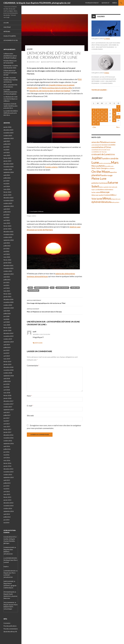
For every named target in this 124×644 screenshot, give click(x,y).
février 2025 (7, 158)
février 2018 (7, 395)
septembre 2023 (9, 206)
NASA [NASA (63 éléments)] (102, 166)
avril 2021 (7, 288)
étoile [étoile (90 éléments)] (108, 202)
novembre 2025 (8, 133)
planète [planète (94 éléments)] (96, 175)
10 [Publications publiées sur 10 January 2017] (98, 114)
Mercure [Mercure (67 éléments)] (95, 166)
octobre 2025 (8, 136)
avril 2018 (7, 390)
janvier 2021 (7, 297)
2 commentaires (106, 83)
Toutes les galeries (100, 90)
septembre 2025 (9, 138)
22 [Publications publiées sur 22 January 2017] (118, 117)
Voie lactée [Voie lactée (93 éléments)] (97, 199)
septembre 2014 (9, 511)
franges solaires (51, 167)
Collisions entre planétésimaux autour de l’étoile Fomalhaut (10, 56)
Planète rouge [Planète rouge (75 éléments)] (106, 175)
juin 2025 (6, 147)
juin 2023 (6, 215)
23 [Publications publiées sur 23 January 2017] (94, 120)
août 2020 (7, 311)
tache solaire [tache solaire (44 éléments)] (96, 192)
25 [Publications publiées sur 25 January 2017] (102, 120)
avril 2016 (7, 458)
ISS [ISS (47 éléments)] (114, 154)
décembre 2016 (8, 435)
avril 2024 (7, 186)
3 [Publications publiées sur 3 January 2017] (98, 110)
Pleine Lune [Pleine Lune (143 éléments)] (99, 179)
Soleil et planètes (10, 36)
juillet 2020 (7, 314)
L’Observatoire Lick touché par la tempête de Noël (10, 73)
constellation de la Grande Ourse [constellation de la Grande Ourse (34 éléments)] (101, 150)
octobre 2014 (8, 508)
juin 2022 (6, 249)
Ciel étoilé (7, 27)
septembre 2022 (9, 240)
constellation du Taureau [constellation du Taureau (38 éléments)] (99, 152)
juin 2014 (6, 520)
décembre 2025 (8, 130)
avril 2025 (7, 152)
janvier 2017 (7, 432)
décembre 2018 (8, 367)
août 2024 (7, 175)
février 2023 (7, 226)
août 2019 (7, 345)
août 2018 (7, 379)
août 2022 (7, 243)
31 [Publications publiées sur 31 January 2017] (98, 124)
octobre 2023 (8, 203)
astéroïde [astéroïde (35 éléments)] (94, 145)
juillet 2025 (7, 144)
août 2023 (7, 209)
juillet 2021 (7, 280)
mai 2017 (6, 421)
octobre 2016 (8, 441)
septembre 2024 (9, 172)
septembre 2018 (9, 376)
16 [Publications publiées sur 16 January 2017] (94, 117)
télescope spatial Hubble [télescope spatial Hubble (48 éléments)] (100, 195)
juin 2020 (6, 316)
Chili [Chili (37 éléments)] (108, 145)
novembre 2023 (8, 201)
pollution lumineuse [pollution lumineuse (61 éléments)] (100, 183)
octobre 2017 (8, 407)
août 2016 (7, 446)
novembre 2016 (8, 438)
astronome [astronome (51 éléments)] (111, 142)
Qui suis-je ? (106, 3)
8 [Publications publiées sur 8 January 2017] (118, 110)
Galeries (101, 16)
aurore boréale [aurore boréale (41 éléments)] (102, 145)
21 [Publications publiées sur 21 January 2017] (114, 117)
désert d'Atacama (42, 288)
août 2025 (7, 141)
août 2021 (7, 277)
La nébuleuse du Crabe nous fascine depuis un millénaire (10, 99)
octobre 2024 (8, 169)
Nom (29, 396)
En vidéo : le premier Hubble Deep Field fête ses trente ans (11, 80)
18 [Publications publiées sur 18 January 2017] (102, 117)
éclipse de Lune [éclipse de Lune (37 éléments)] (116, 199)
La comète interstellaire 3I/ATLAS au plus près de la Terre (11, 113)
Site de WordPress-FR (10, 632)
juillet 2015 (7, 483)
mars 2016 (7, 460)
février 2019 (7, 362)
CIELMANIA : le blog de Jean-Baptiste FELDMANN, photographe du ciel (37, 3)
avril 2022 (7, 254)
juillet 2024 (7, 178)
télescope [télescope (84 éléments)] (105, 192)
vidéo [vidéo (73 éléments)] (112, 195)
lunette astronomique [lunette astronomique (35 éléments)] (105, 163)
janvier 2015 (7, 500)
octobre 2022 (8, 237)
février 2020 (7, 328)
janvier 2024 (7, 195)
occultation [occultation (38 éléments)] (111, 168)
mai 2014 (6, 523)
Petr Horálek (34, 290)
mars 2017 (7, 427)
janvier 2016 (7, 466)
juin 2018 (6, 384)
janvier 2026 (7, 127)
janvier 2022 (7, 263)
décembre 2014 (8, 503)
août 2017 (7, 412)
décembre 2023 (8, 198)
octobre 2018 (8, 373)
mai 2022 (6, 251)
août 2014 (7, 514)
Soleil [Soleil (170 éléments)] (95, 186)
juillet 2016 (7, 449)
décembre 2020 (8, 299)
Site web (30, 415)
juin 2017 (6, 418)
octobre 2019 (8, 339)
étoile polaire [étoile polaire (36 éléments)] (115, 202)
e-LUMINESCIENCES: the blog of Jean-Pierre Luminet (11, 560)
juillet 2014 (7, 517)
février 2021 (7, 294)
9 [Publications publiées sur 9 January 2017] (94, 114)
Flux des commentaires (11, 629)
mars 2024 (7, 189)
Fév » (118, 127)
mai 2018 (6, 387)
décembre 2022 (8, 232)
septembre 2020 (9, 308)
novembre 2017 (8, 404)
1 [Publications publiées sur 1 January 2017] (118, 107)
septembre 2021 (9, 274)
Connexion (7, 623)
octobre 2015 (8, 475)
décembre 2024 (8, 164)
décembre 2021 (8, 265)
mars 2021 (7, 291)
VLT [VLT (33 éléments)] (116, 195)
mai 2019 (6, 353)
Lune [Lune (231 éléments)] (95, 162)
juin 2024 (6, 181)
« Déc (94, 127)
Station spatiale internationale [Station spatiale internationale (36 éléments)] (108, 187)
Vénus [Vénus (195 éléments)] (107, 198)
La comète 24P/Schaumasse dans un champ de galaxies (10, 92)
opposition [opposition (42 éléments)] (113, 172)
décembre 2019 (8, 333)
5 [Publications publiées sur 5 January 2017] (106, 110)
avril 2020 (7, 322)
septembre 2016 (9, 443)
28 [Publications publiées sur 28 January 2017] (114, 120)
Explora (6, 566)
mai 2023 (6, 217)
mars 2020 (7, 325)
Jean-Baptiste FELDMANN (52, 62)
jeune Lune (75, 288)
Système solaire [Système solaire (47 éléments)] (104, 189)
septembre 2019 (9, 342)
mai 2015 (6, 489)
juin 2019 (6, 350)
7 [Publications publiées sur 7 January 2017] (114, 110)
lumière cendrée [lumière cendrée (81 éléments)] (110, 158)
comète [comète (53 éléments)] (113, 145)
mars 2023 (7, 223)
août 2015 (7, 480)
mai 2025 (6, 150)
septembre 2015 (9, 477)
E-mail (30, 406)
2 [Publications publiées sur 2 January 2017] (94, 110)
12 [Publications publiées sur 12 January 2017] (106, 114)
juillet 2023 (7, 212)
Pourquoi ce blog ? (92, 3)
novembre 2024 (8, 167)
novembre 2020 (8, 302)
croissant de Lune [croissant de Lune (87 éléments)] (100, 154)
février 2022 (7, 260)
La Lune (30, 49)
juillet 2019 (7, 347)
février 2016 (7, 463)
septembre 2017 (9, 410)
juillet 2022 (7, 246)
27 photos (107, 39)
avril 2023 (7, 220)
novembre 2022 (8, 234)
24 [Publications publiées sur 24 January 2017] (98, 120)
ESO (80, 79)
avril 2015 (7, 492)
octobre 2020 (8, 305)
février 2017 (7, 429)
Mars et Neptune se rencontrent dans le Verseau (55, 310)
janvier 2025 (7, 161)
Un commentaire (71, 62)
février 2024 (7, 192)
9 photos (107, 73)
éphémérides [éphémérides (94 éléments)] (99, 202)
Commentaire (33, 365)
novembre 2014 (8, 506)
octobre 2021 (8, 271)
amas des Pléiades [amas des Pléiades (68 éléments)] (99, 142)
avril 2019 (7, 356)
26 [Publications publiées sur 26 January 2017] (106, 120)
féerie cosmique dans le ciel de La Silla (57, 88)
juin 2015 (6, 486)
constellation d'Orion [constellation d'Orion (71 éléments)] (101, 147)
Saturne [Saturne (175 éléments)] (113, 182)
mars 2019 (7, 359)
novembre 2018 (8, 370)
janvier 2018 (7, 398)
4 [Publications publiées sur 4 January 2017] (102, 110)
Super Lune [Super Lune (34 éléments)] (95, 190)
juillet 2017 (7, 415)
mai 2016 (6, 455)
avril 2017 (7, 424)
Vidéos (115, 3)
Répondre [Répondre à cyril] (39, 343)
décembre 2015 (8, 469)
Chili (30, 288)
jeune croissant (63, 288)
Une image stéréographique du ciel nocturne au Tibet (55, 302)
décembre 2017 (8, 401)
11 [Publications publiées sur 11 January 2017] (102, 114)
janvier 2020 (7, 330)
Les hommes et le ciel (11, 40)
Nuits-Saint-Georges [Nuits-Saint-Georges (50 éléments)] (100, 168)
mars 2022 (7, 257)
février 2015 (7, 497)
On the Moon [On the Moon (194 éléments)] (101, 172)
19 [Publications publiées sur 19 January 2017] (106, 117)
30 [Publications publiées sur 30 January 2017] (94, 124)
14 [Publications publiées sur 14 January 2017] (114, 114)
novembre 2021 (8, 268)
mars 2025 (7, 155)
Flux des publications (10, 626)
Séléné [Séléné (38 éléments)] (111, 190)
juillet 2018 (7, 381)
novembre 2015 (8, 472)
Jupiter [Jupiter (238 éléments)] (97, 158)
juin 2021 (6, 282)
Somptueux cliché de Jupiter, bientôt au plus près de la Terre (10, 106)
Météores (7, 31)
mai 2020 (6, 319)
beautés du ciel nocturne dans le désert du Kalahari (50, 91)
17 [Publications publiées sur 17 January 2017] (98, 117)
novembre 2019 (8, 336)
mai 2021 (6, 285)
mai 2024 (6, 184)
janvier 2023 (7, 229)
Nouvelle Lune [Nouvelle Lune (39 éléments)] (109, 166)
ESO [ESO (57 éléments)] (111, 154)
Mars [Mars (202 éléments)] (115, 163)
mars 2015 (7, 494)
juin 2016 (6, 452)
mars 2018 (7, 393)
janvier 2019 (7, 364)
